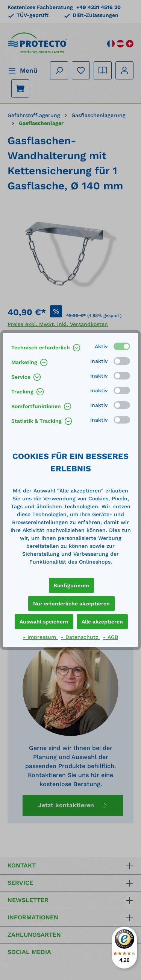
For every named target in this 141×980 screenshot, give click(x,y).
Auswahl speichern (44, 622)
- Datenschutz (80, 637)
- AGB (111, 637)
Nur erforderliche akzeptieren (71, 604)
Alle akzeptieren (102, 622)
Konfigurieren (71, 585)
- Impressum (40, 637)
